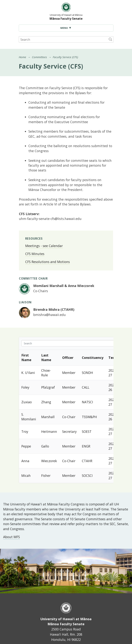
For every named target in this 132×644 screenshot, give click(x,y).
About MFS (12, 537)
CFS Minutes (35, 254)
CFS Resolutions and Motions (48, 262)
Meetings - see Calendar (44, 246)
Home (22, 57)
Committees (39, 57)
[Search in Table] (76, 343)
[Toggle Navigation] (66, 28)
